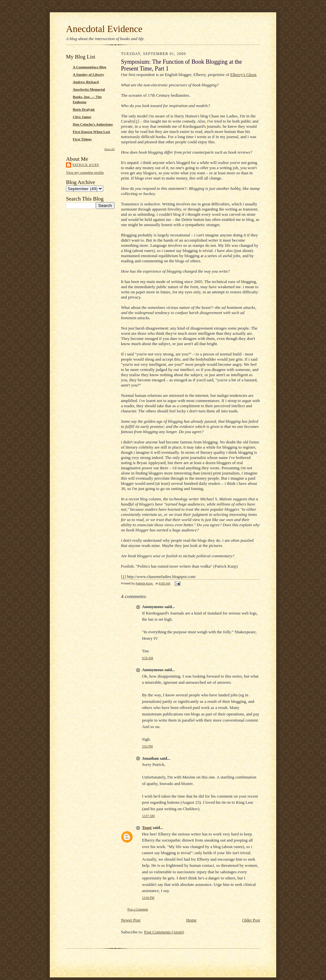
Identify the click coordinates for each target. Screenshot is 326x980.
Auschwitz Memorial (89, 89)
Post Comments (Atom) (164, 932)
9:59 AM (147, 658)
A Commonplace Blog (90, 67)
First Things (82, 139)
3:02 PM (147, 746)
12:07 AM (148, 816)
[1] (137, 121)
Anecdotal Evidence (104, 29)
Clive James (82, 117)
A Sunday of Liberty (88, 74)
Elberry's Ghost (243, 75)
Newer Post (131, 920)
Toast (147, 828)
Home (191, 920)
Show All (109, 149)
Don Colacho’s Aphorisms (93, 124)
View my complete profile (85, 172)
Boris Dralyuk (84, 109)
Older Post (251, 920)
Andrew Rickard (86, 82)
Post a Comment (138, 909)
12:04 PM (148, 898)
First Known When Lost (92, 132)
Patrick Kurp (86, 165)
